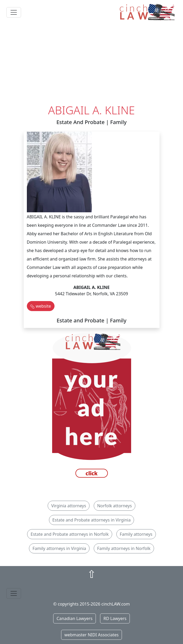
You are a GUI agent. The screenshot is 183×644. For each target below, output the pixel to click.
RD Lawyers (115, 618)
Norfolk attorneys (115, 506)
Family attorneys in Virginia (59, 548)
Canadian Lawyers (75, 618)
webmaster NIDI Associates (92, 635)
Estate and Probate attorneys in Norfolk (70, 534)
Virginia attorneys (69, 506)
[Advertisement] (91, 64)
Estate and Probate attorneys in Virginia (91, 520)
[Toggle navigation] (14, 12)
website (43, 306)
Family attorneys (136, 534)
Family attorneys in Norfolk (124, 548)
